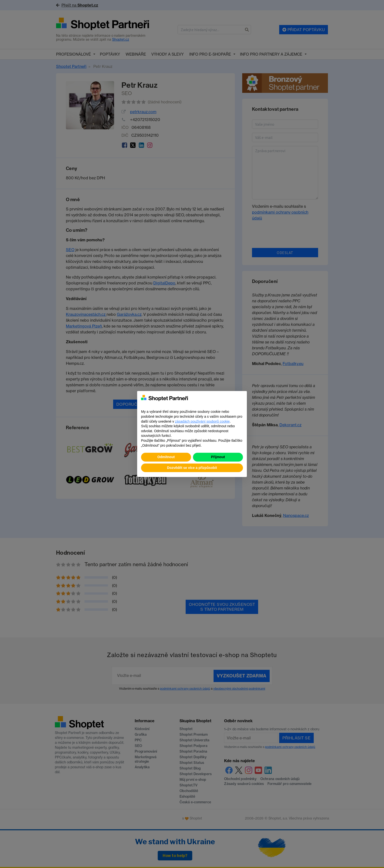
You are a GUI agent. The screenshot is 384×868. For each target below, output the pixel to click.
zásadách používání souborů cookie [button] (202, 421)
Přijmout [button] (218, 457)
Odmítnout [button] (166, 457)
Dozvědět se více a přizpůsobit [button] (192, 468)
